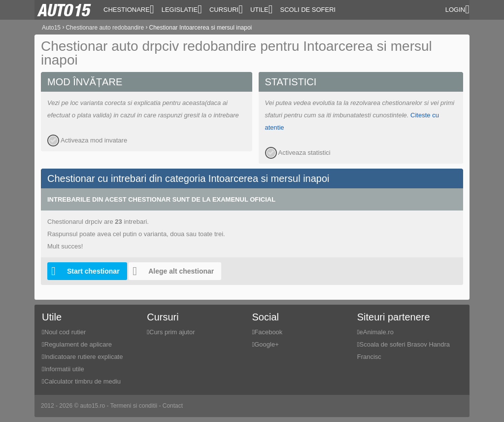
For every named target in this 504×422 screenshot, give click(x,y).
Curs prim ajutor (172, 332)
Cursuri (226, 9)
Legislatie (182, 9)
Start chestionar (84, 271)
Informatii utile (64, 369)
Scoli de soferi (308, 10)
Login (457, 9)
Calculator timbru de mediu (83, 381)
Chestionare (129, 9)
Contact (173, 406)
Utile (262, 9)
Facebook (268, 332)
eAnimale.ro (377, 332)
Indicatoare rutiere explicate (84, 357)
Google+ (267, 344)
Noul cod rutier (65, 332)
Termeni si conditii (134, 406)
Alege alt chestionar (171, 271)
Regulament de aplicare (78, 344)
